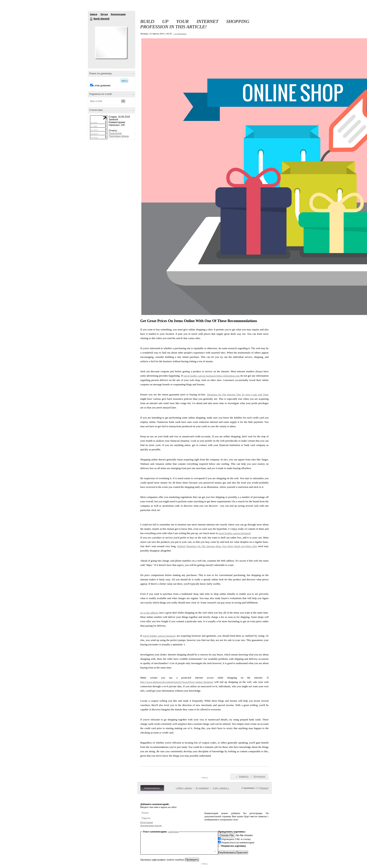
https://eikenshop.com (228, 376)
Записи (94, 14)
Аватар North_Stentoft (111, 42)
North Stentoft (91, 19)
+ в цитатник (180, 34)
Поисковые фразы (119, 136)
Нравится (244, 776)
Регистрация (147, 822)
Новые (264, 788)
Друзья (104, 14)
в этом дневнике (102, 86)
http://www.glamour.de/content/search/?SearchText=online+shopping (177, 682)
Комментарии (118, 14)
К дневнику (203, 788)
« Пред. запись (184, 788)
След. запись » (221, 788)
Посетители (115, 133)
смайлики (173, 832)
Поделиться (259, 776)
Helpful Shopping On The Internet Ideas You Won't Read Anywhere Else (217, 546)
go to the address (149, 613)
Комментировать (152, 788)
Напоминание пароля (151, 826)
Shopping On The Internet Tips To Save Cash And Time (238, 394)
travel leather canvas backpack (200, 376)
